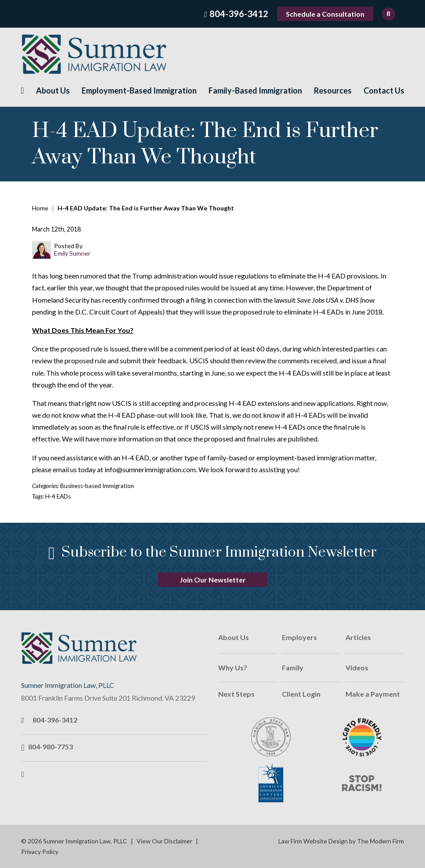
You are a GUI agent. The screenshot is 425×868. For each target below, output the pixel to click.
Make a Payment (373, 694)
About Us (53, 90)
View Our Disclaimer (164, 841)
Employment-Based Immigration (139, 90)
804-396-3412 (239, 14)
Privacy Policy (40, 852)
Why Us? (233, 667)
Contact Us (384, 90)
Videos (357, 667)
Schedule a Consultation (325, 14)
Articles (358, 637)
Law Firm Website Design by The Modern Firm (341, 841)
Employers (299, 637)
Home (22, 91)
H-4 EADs (58, 496)
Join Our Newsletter (213, 580)
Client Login (301, 694)
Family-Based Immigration (255, 90)
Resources (333, 90)
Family (293, 667)
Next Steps (236, 694)
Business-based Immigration (97, 486)
